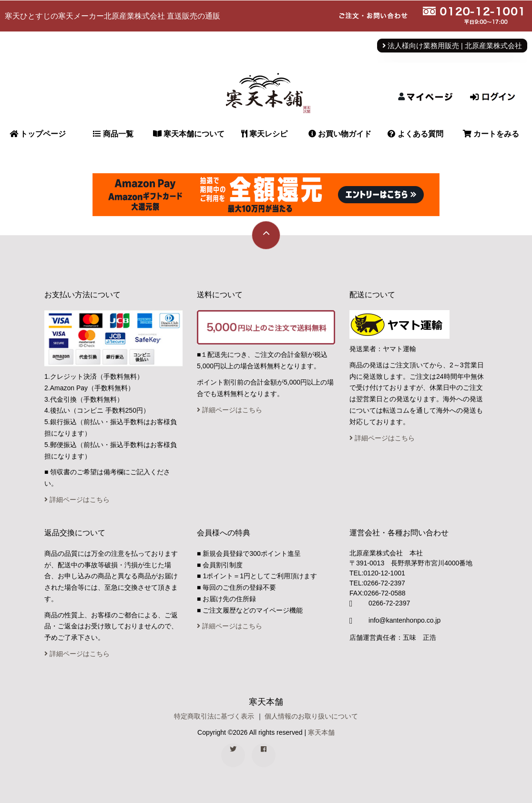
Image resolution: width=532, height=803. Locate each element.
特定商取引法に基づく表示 (214, 716)
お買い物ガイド (340, 134)
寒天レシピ (264, 134)
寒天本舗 (321, 732)
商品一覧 (113, 134)
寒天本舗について (189, 134)
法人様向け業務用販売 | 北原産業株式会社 (452, 46)
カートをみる (491, 134)
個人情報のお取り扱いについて (311, 716)
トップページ (38, 134)
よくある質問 (415, 134)
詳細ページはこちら (77, 500)
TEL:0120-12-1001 (377, 573)
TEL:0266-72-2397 (377, 583)
